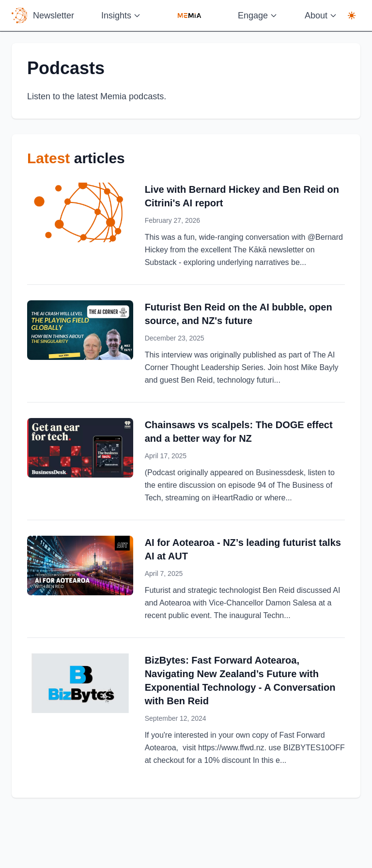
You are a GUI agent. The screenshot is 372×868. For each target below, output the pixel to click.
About (321, 15)
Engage (258, 15)
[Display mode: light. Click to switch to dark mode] (352, 15)
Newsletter (54, 15)
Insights (121, 15)
